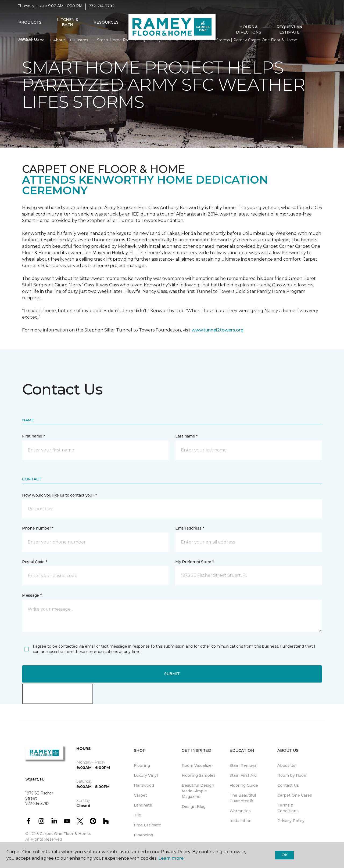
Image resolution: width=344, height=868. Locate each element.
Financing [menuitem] (144, 835)
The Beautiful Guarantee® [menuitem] (243, 798)
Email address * (190, 528)
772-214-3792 (102, 10)
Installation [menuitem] (241, 821)
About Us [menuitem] (286, 765)
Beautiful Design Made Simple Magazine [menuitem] (198, 791)
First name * (33, 436)
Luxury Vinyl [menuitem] (146, 775)
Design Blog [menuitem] (194, 807)
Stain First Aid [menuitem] (243, 775)
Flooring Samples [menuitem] (199, 775)
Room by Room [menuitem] (292, 775)
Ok (284, 855)
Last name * (186, 436)
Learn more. (171, 858)
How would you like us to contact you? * (59, 495)
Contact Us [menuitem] (288, 785)
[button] (314, 33)
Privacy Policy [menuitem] (291, 821)
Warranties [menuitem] (240, 811)
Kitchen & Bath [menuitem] (67, 26)
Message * (32, 595)
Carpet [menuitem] (140, 795)
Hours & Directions (248, 33)
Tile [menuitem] (137, 815)
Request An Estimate (289, 33)
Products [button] (30, 26)
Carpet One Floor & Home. (65, 834)
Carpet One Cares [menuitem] (295, 795)
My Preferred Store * (194, 562)
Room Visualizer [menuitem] (197, 765)
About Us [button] (29, 43)
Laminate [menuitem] (143, 805)
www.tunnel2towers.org (218, 330)
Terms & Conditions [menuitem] (288, 808)
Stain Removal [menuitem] (243, 765)
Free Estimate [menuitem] (148, 825)
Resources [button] (106, 26)
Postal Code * (35, 562)
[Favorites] (321, 33)
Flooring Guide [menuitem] (244, 785)
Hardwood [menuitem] (144, 785)
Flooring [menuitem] (142, 765)
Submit (172, 674)
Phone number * (38, 528)
